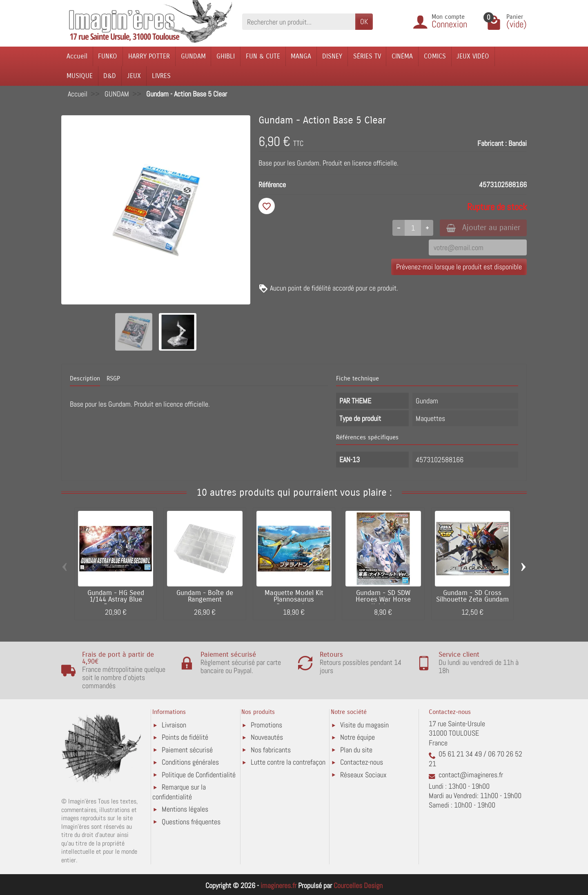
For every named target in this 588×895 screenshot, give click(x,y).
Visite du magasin (364, 725)
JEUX (134, 76)
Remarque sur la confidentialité (179, 792)
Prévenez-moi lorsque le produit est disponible (459, 267)
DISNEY (332, 56)
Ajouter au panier (483, 227)
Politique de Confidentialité (199, 775)
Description (85, 378)
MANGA (301, 56)
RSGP (113, 378)
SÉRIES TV (367, 56)
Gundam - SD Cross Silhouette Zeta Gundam (472, 596)
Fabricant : (492, 143)
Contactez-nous (362, 762)
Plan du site (356, 750)
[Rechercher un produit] (299, 21)
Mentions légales (185, 809)
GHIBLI (226, 56)
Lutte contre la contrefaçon (288, 762)
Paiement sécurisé (187, 750)
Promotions (266, 725)
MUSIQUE (80, 76)
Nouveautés (267, 737)
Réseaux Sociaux (363, 775)
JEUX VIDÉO (473, 56)
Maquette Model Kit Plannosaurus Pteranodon (294, 600)
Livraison (174, 725)
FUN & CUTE (263, 56)
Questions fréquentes (191, 822)
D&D (110, 76)
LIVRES (161, 76)
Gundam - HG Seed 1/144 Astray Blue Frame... (116, 600)
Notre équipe (357, 737)
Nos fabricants (271, 750)
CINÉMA (402, 56)
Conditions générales (190, 762)
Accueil (77, 56)
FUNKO (108, 56)
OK (364, 21)
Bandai (518, 143)
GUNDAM (193, 56)
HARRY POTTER (149, 56)
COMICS (435, 56)
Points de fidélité (185, 737)
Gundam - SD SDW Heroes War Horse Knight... (383, 600)
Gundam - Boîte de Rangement (205, 596)
